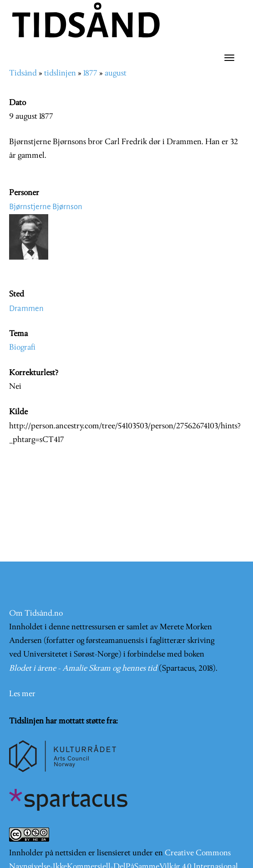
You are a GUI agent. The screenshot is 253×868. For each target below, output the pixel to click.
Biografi (22, 348)
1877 (90, 73)
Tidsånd (23, 73)
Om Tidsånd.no (36, 614)
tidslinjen (60, 73)
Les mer (22, 694)
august (116, 73)
